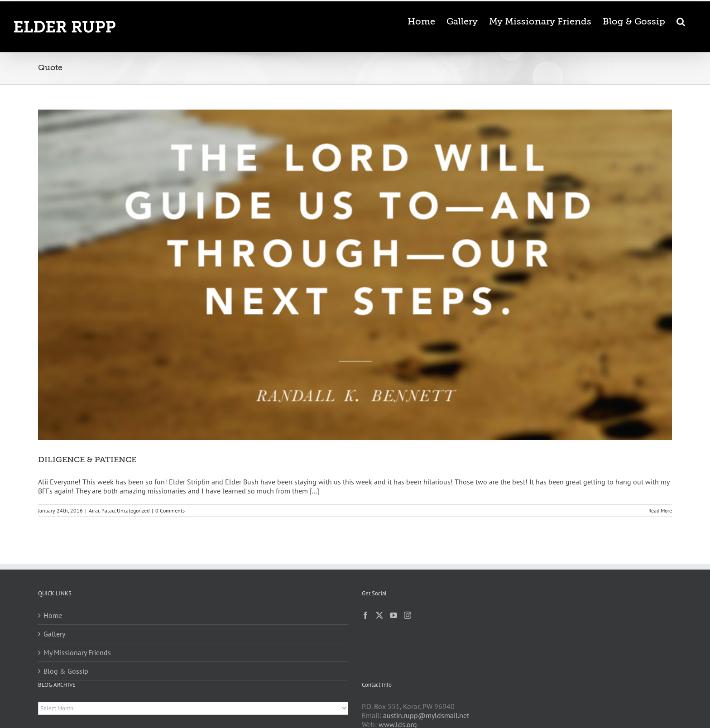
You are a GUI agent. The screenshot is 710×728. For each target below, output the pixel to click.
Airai (94, 510)
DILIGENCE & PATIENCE (87, 460)
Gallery (54, 634)
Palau (108, 510)
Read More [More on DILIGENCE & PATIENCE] (660, 510)
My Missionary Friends (77, 652)
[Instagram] (408, 615)
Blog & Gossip (66, 671)
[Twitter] (379, 615)
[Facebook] (365, 615)
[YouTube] (393, 615)
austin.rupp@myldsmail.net (426, 715)
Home (53, 615)
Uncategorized (133, 510)
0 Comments (170, 510)
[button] (681, 21)
